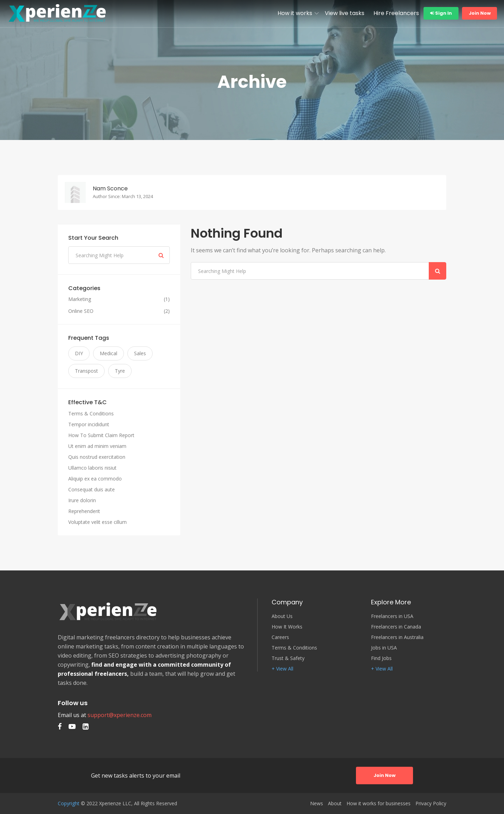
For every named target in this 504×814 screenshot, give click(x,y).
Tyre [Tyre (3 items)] (120, 371)
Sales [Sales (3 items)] (140, 353)
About (335, 804)
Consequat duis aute (92, 489)
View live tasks (345, 13)
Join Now (480, 13)
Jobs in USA (384, 648)
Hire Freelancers (396, 13)
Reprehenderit (84, 511)
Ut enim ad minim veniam (97, 446)
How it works (295, 13)
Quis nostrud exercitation (97, 457)
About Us (282, 616)
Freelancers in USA (392, 616)
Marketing (80, 299)
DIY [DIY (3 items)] (79, 353)
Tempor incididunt (89, 424)
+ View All (282, 669)
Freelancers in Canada (396, 627)
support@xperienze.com (120, 715)
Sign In (441, 13)
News (317, 804)
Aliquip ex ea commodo (95, 479)
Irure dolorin (82, 500)
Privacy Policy (431, 804)
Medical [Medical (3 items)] (108, 353)
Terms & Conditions (91, 413)
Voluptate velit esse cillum (97, 522)
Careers (280, 637)
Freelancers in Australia (397, 637)
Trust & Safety (288, 658)
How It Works (287, 627)
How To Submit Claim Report (101, 435)
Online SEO (81, 311)
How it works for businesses (379, 804)
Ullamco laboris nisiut (92, 468)
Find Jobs (381, 658)
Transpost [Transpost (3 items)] (86, 371)
